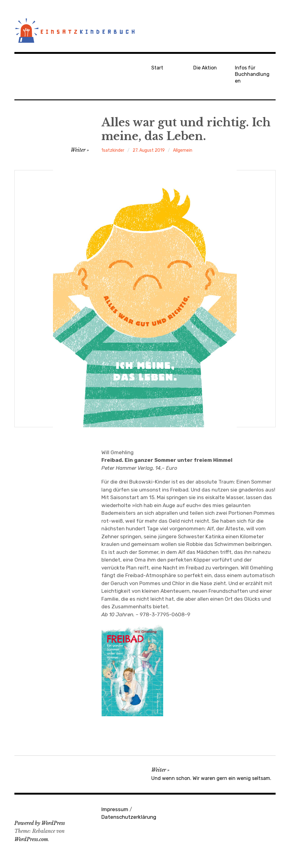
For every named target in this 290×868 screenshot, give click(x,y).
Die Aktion (205, 68)
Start (157, 68)
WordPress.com (31, 839)
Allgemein (183, 150)
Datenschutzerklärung (129, 817)
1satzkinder (113, 150)
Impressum (115, 809)
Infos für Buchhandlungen (252, 74)
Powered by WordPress (40, 823)
